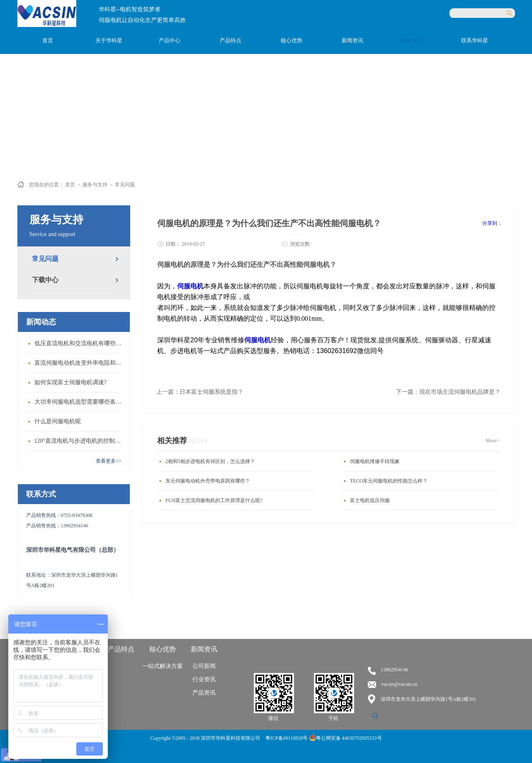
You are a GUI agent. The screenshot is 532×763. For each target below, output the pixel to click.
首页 (48, 40)
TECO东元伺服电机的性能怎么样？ (389, 481)
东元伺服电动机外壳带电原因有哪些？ (208, 481)
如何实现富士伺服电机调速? (70, 382)
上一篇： (200, 392)
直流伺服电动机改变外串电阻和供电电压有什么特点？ (80, 363)
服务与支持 (95, 185)
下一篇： (448, 392)
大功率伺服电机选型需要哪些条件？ (80, 402)
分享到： (492, 223)
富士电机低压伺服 (370, 500)
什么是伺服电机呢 (58, 421)
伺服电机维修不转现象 (375, 461)
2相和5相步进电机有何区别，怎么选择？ (210, 461)
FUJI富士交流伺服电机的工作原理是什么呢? (214, 500)
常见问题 (125, 185)
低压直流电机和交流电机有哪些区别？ (80, 343)
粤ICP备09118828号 (287, 738)
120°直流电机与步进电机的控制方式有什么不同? (80, 441)
